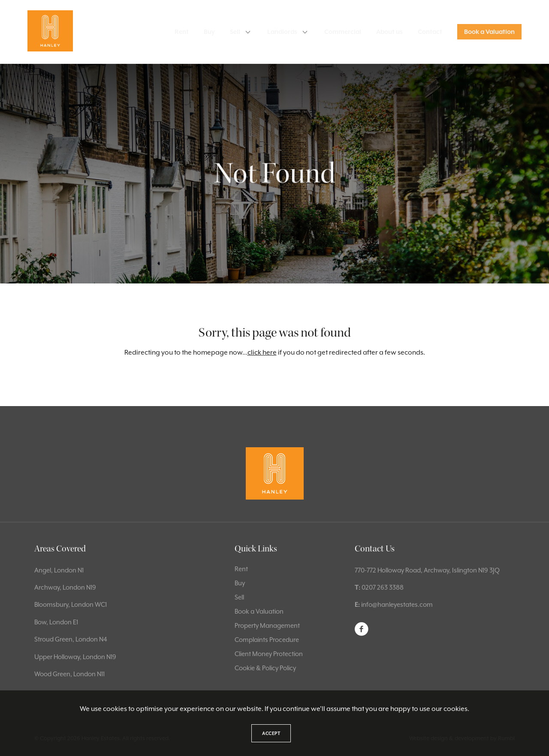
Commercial (343, 32)
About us (389, 32)
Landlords (282, 32)
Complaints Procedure (267, 640)
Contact (430, 32)
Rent (182, 32)
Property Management (267, 625)
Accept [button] (271, 733)
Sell (235, 32)
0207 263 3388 (383, 587)
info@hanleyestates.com (397, 604)
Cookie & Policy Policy (265, 668)
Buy (209, 32)
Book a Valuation (489, 32)
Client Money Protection (269, 654)
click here (262, 352)
